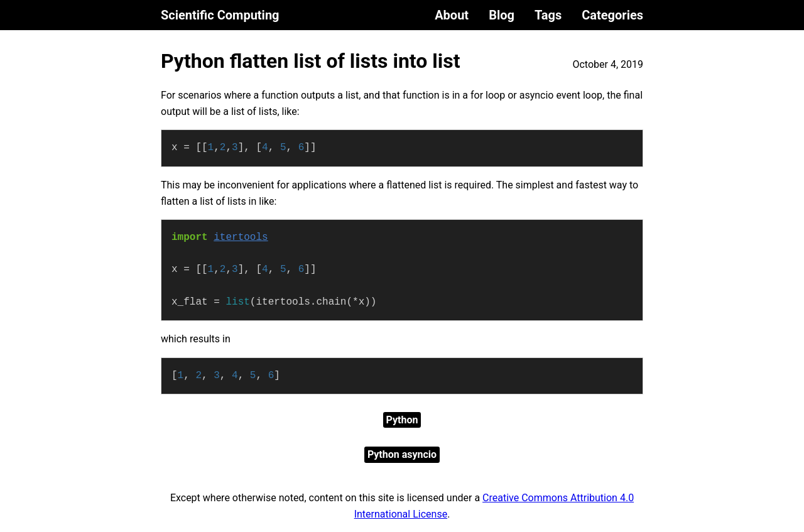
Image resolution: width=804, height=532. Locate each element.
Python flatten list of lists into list (311, 61)
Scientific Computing (220, 15)
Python (402, 420)
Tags (548, 15)
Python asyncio (402, 454)
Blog (502, 15)
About (452, 15)
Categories (612, 15)
